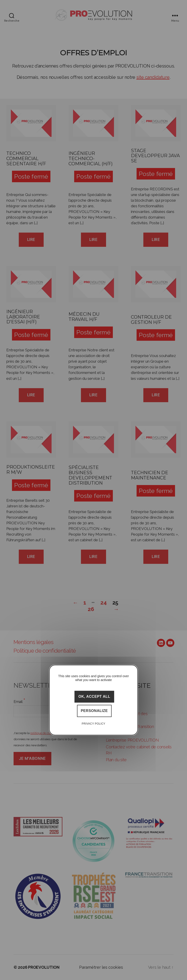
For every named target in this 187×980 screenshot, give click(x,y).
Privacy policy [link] (93, 724)
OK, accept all (94, 697)
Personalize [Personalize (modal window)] (94, 711)
